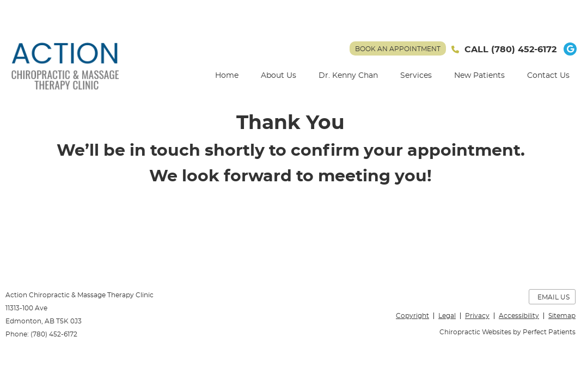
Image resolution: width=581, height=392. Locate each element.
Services (416, 76)
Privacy (477, 316)
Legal (447, 316)
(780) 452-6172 (524, 50)
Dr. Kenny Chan (348, 76)
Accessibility (519, 316)
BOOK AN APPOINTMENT (398, 49)
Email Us (554, 297)
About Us (279, 76)
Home (227, 76)
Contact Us (548, 76)
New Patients (479, 76)
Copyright (412, 316)
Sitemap (562, 316)
